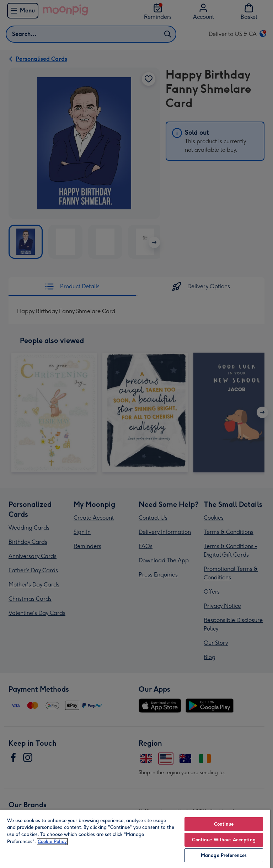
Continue (224, 824)
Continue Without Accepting (224, 840)
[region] (135, 839)
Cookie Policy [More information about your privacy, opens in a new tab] (52, 842)
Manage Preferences (224, 855)
